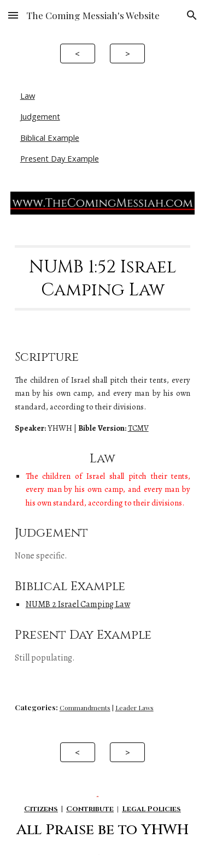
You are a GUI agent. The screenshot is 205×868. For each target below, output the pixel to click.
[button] (13, 15)
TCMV (138, 428)
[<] (78, 53)
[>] (127, 53)
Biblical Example (50, 138)
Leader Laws (134, 708)
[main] (103, 278)
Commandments (85, 708)
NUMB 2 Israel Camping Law (78, 604)
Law (28, 96)
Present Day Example (60, 158)
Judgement (40, 116)
